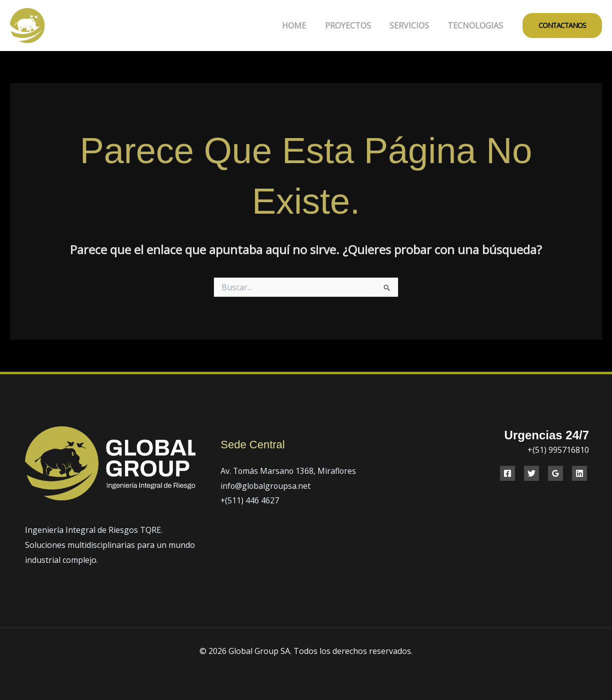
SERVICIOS (413, 26)
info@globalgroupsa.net (266, 486)
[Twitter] (531, 473)
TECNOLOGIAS (477, 26)
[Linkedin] (579, 473)
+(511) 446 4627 (250, 500)
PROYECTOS (354, 26)
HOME (303, 26)
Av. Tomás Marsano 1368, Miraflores (289, 471)
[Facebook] (507, 473)
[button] (562, 26)
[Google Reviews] (555, 473)
